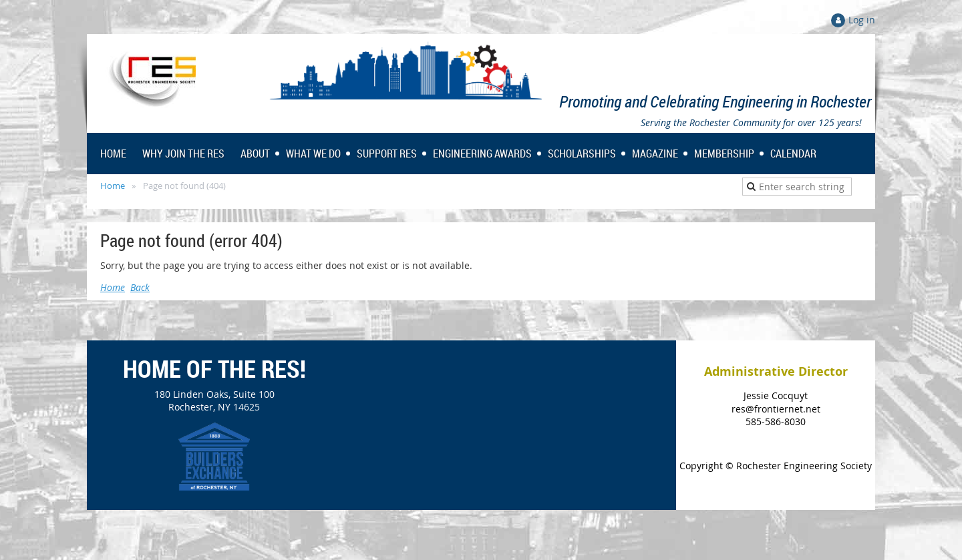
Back (140, 287)
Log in (862, 20)
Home (113, 186)
